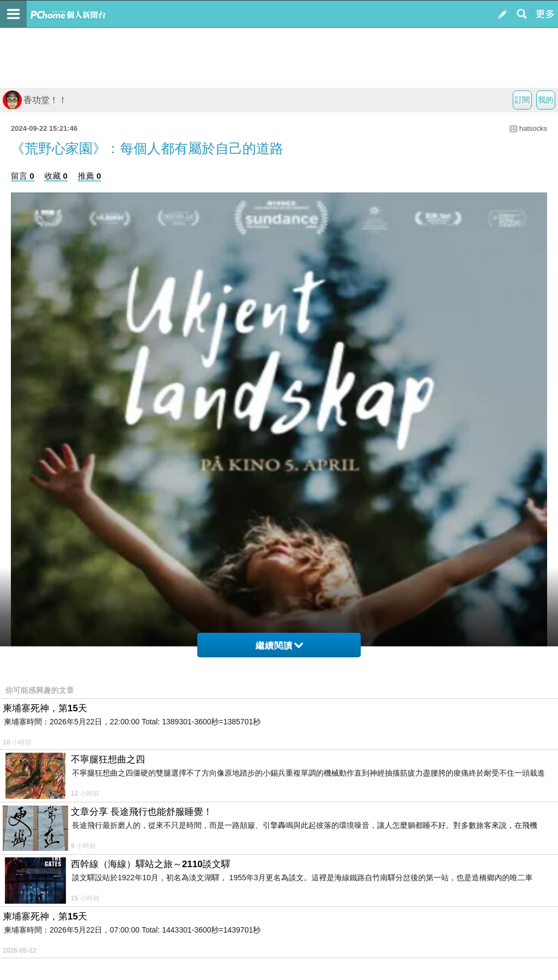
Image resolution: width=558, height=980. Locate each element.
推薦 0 (90, 176)
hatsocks (533, 128)
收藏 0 (56, 176)
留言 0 (23, 176)
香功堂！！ (35, 100)
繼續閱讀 (279, 646)
